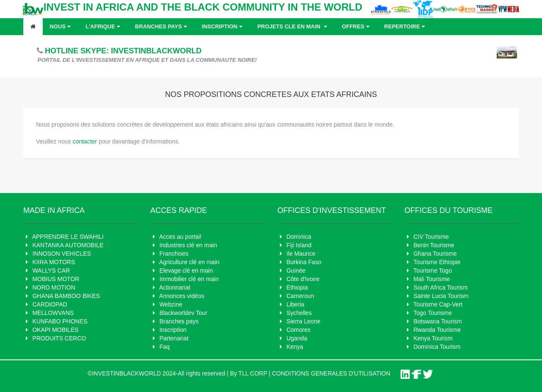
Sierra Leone (303, 321)
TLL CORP (253, 373)
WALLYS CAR (51, 271)
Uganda (297, 338)
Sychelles (299, 313)
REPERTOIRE (405, 26)
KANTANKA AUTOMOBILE (68, 245)
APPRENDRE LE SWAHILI (68, 237)
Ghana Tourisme (435, 254)
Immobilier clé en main (189, 279)
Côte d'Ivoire (303, 279)
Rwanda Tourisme (437, 330)
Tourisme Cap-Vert (438, 304)
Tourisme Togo (433, 271)
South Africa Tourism (440, 287)
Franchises (174, 254)
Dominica (299, 237)
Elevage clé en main (186, 271)
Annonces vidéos (182, 296)
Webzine (171, 304)
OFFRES (356, 26)
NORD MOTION (54, 287)
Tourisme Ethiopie (437, 262)
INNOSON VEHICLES (61, 254)
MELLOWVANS (53, 313)
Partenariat (174, 338)
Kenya (295, 347)
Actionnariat (175, 287)
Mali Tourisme (431, 279)
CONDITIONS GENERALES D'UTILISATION (331, 373)
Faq (164, 347)
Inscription (223, 26)
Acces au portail (180, 237)
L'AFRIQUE (104, 26)
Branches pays (162, 26)
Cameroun (300, 296)
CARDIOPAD (50, 304)
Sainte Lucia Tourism (441, 296)
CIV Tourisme (431, 237)
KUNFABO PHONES (60, 321)
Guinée (296, 271)
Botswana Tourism (437, 321)
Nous (61, 26)
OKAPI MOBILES (55, 330)
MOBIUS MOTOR (56, 279)
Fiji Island (299, 245)
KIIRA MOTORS (54, 262)
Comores (298, 330)
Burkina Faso (304, 262)
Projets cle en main (293, 26)
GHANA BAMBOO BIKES (66, 296)
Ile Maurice (301, 254)
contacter (85, 141)
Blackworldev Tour (183, 313)
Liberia (295, 304)
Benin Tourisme (434, 245)
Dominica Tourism (437, 347)
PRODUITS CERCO (59, 338)
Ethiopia (297, 287)
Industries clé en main (188, 245)
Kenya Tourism (433, 338)
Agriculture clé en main (189, 262)
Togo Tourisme (433, 313)
